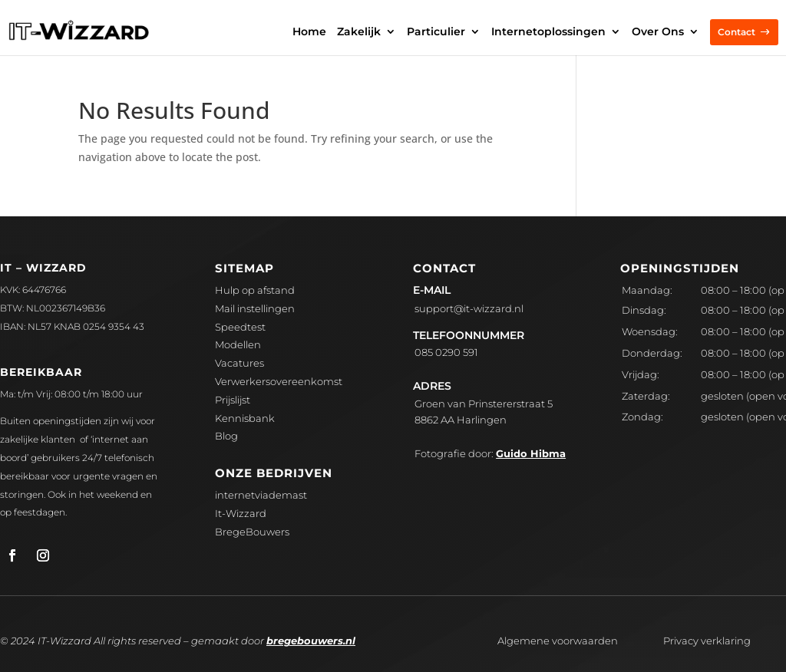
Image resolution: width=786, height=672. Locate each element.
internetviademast (261, 495)
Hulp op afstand (255, 290)
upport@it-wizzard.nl (469, 308)
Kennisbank (245, 418)
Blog (226, 436)
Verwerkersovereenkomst (279, 381)
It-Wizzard (241, 513)
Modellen (238, 344)
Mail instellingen (255, 308)
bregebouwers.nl (311, 641)
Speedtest (240, 327)
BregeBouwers (252, 532)
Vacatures (239, 363)
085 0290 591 (446, 352)
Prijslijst (233, 400)
